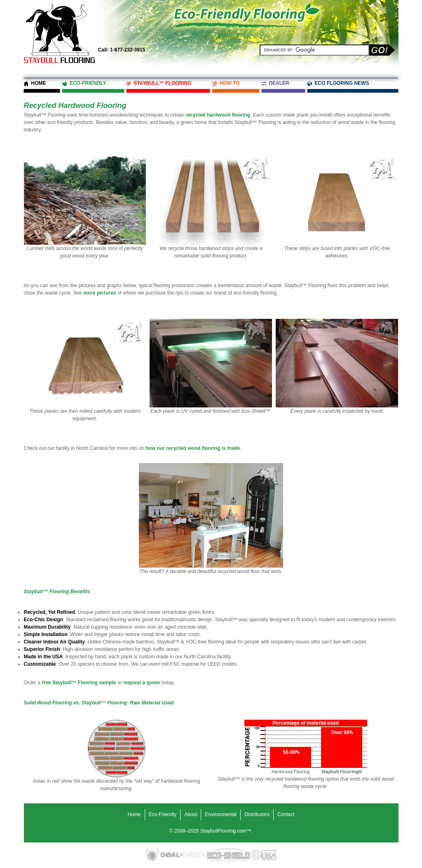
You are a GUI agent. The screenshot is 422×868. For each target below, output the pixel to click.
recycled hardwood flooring (218, 115)
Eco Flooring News (342, 83)
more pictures (100, 293)
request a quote (142, 683)
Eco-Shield (229, 855)
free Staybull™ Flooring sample (79, 683)
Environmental (221, 814)
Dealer (279, 83)
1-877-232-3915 (122, 50)
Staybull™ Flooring (163, 83)
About (191, 814)
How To (229, 83)
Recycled (256, 855)
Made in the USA (269, 855)
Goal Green (183, 855)
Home (39, 83)
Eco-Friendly (88, 83)
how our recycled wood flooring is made (193, 448)
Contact (286, 814)
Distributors (257, 814)
